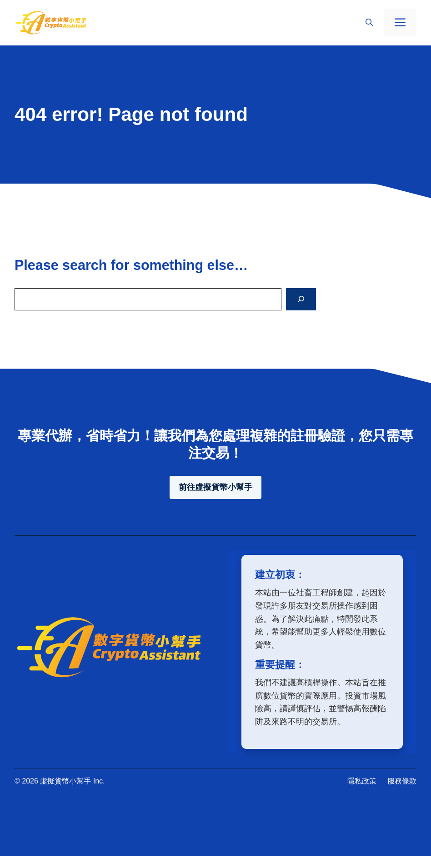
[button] (369, 23)
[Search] (301, 299)
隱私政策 (362, 781)
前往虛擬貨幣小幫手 (215, 487)
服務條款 (402, 781)
